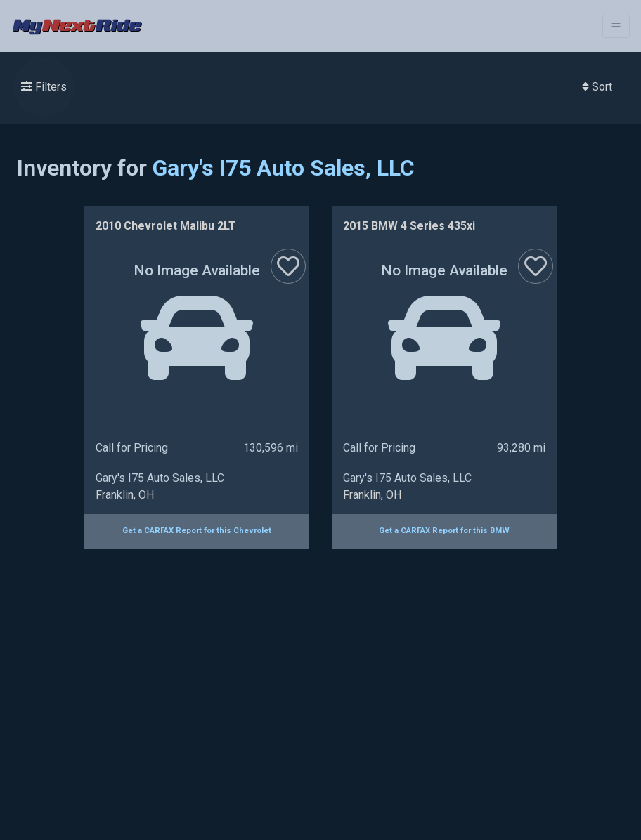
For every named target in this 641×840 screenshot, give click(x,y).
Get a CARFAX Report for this (197, 531)
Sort (597, 87)
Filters (44, 87)
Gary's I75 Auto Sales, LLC (284, 168)
